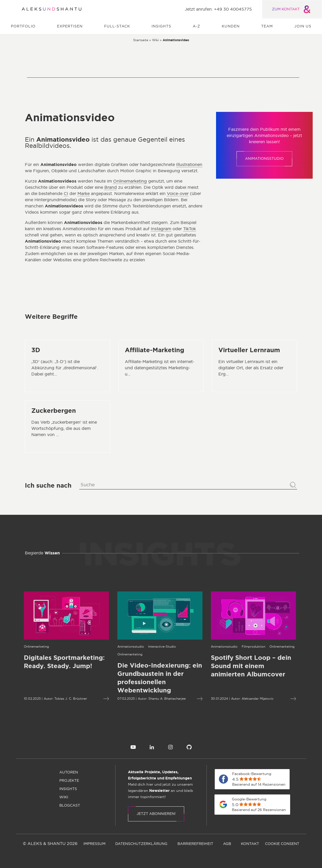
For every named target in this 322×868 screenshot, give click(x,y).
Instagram (161, 229)
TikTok (189, 229)
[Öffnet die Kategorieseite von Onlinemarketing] (104, 654)
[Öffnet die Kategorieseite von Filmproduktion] (228, 647)
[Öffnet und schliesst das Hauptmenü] (12, 9)
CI (66, 194)
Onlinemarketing (130, 181)
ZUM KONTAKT (292, 9)
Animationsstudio (264, 159)
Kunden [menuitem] (231, 26)
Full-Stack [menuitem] (117, 26)
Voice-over (178, 194)
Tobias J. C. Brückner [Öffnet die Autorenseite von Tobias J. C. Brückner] (45, 699)
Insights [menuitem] (161, 26)
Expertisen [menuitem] (70, 26)
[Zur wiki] (155, 40)
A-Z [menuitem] (196, 26)
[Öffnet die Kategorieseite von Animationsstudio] (105, 647)
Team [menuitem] (267, 26)
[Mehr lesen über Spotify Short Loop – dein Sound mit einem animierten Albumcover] (228, 666)
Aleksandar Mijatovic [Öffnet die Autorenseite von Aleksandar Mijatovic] (232, 699)
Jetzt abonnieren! (156, 814)
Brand (111, 187)
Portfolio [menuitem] (23, 26)
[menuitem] (133, 747)
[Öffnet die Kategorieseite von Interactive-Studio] (136, 647)
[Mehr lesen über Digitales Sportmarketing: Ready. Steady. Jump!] (81, 699)
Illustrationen (189, 165)
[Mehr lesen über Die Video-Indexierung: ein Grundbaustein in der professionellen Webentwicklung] (134, 678)
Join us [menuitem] (303, 26)
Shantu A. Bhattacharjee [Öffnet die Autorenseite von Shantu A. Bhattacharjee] (141, 699)
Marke (84, 194)
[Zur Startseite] (52, 9)
